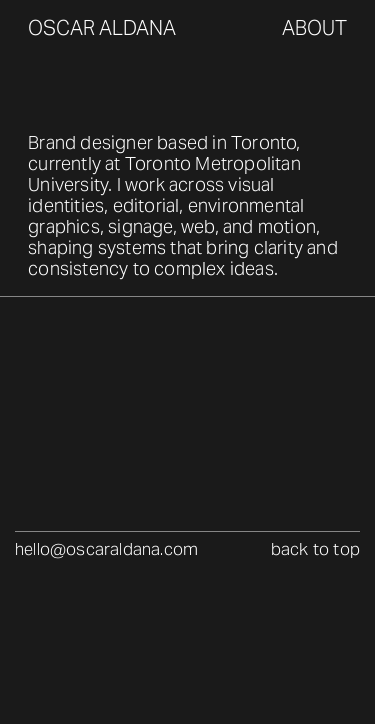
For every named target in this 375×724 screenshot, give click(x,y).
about (314, 28)
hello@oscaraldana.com (106, 549)
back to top (315, 549)
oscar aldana (102, 28)
